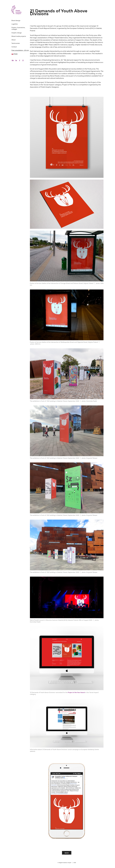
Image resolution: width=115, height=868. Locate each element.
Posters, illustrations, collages (18, 28)
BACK (67, 853)
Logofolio (15, 24)
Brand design (16, 20)
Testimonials (16, 43)
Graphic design (17, 33)
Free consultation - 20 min (20, 50)
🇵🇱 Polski (15, 54)
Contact (14, 47)
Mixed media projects (19, 36)
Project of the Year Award (76, 692)
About (14, 40)
